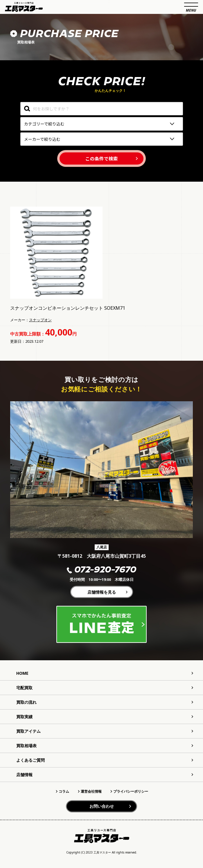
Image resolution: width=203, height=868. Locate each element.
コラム (64, 791)
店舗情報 (24, 775)
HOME (22, 673)
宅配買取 (24, 688)
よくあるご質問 (30, 760)
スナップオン (40, 320)
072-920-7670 (101, 570)
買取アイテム (28, 731)
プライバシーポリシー (131, 791)
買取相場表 (26, 746)
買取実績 (24, 717)
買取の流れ (26, 702)
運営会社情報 (91, 791)
